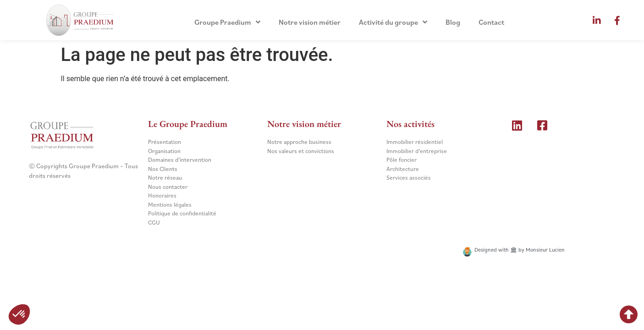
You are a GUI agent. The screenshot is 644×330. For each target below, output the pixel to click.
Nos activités (410, 124)
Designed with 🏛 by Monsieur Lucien (520, 250)
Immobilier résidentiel (415, 142)
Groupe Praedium (227, 22)
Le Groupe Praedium (188, 124)
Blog (453, 22)
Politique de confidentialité (182, 213)
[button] (19, 314)
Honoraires (162, 195)
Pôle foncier (402, 160)
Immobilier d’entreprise (417, 151)
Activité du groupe (393, 22)
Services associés (409, 178)
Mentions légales (170, 205)
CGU (154, 223)
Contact (491, 22)
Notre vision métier (310, 22)
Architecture (403, 169)
